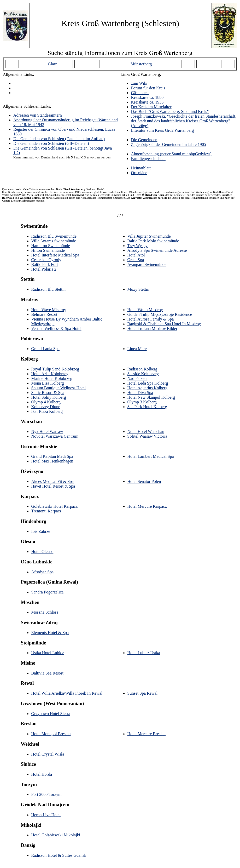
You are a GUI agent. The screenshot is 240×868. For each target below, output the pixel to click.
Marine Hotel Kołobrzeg (52, 378)
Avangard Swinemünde (147, 264)
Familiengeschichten (148, 159)
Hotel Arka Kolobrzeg (50, 374)
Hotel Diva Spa (140, 393)
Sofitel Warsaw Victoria (147, 436)
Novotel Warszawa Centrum (55, 436)
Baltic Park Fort (45, 264)
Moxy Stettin (138, 289)
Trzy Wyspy (138, 246)
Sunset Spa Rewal (143, 693)
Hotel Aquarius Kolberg (147, 388)
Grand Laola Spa (45, 349)
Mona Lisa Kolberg (48, 383)
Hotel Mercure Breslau (147, 734)
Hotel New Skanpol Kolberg (151, 397)
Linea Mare (137, 349)
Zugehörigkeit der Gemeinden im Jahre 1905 (169, 144)
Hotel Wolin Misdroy (145, 310)
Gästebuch (140, 93)
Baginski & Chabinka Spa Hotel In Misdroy (164, 324)
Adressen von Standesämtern (38, 115)
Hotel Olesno (42, 552)
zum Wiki (139, 83)
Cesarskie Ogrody (46, 260)
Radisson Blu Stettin (49, 289)
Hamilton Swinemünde (51, 246)
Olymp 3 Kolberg (142, 402)
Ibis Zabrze (41, 531)
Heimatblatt (141, 168)
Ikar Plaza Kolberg (47, 411)
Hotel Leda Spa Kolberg (148, 383)
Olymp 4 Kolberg (46, 402)
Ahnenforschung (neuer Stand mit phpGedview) (171, 154)
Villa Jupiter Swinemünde (149, 236)
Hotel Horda (42, 774)
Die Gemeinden (144, 140)
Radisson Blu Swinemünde (54, 236)
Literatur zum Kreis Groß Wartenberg (163, 130)
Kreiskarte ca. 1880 (147, 97)
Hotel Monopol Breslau (51, 734)
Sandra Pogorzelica (48, 592)
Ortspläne (139, 173)
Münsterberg (141, 64)
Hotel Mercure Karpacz (147, 506)
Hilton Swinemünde (48, 250)
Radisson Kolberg (142, 369)
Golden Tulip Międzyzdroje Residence (160, 314)
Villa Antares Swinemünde (54, 241)
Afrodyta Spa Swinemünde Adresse (157, 250)
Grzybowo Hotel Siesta (51, 714)
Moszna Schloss (45, 612)
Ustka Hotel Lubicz (48, 653)
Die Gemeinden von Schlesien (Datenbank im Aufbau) (59, 139)
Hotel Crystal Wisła (48, 754)
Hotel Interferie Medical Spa (55, 255)
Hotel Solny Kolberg (49, 397)
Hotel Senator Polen (144, 481)
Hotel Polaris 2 (44, 269)
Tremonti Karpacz (46, 511)
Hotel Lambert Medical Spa (151, 456)
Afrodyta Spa (43, 572)
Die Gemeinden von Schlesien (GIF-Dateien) (51, 143)
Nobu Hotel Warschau (146, 432)
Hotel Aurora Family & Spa (151, 319)
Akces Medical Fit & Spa (53, 481)
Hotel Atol (136, 255)
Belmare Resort (44, 314)
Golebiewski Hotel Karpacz (55, 506)
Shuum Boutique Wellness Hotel (59, 388)
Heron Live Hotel (46, 815)
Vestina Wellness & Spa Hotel (56, 329)
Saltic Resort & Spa (48, 393)
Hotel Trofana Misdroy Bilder (153, 329)
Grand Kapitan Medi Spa (52, 456)
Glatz (52, 64)
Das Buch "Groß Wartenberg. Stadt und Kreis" (170, 112)
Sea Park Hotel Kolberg (147, 407)
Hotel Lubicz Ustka (144, 653)
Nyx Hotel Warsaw (47, 432)
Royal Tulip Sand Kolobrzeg (55, 369)
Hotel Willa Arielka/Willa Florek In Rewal (67, 693)
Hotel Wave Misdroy (49, 310)
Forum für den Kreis (148, 88)
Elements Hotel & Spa (50, 633)
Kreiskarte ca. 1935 (147, 102)
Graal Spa (136, 260)
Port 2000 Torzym (46, 794)
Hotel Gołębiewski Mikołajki (56, 835)
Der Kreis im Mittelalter (151, 107)
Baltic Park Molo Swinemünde (153, 241)
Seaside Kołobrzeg (143, 374)
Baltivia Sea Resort (48, 673)
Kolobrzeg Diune (46, 407)
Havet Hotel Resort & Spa (53, 486)
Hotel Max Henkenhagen (52, 461)
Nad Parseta (137, 378)
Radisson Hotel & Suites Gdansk (59, 855)
